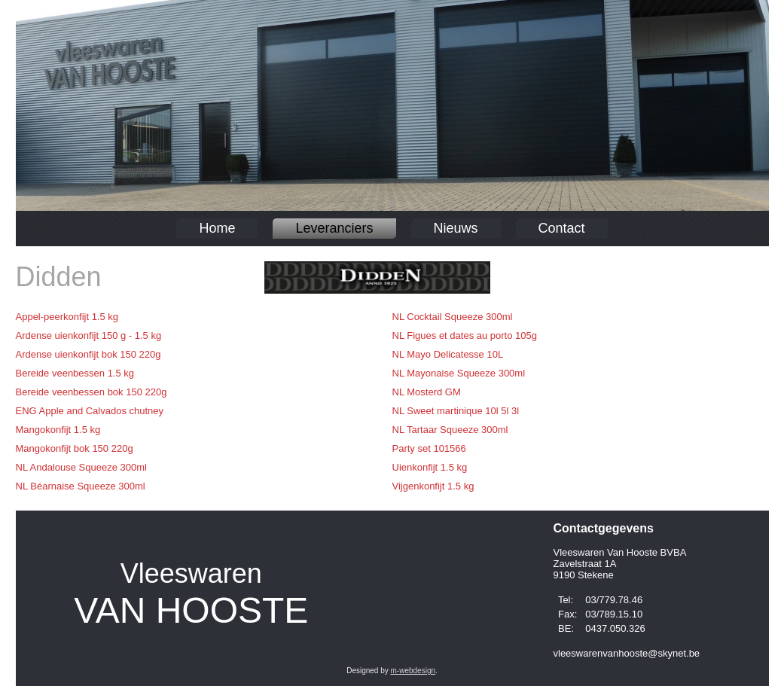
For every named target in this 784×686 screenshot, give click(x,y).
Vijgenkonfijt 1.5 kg (433, 486)
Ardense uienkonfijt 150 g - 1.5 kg (89, 335)
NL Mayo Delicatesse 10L (448, 354)
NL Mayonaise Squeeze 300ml (459, 373)
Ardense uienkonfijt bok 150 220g (88, 354)
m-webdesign (413, 671)
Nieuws (456, 228)
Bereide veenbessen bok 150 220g (92, 392)
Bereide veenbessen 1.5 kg (75, 373)
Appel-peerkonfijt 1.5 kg (67, 317)
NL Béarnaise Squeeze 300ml (81, 486)
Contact (562, 228)
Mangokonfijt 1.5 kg (58, 430)
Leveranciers (334, 228)
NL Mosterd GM (427, 392)
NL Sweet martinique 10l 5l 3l (456, 411)
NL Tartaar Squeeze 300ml (450, 430)
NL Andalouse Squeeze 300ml (81, 467)
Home (217, 228)
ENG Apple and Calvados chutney (90, 411)
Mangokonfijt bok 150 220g (75, 448)
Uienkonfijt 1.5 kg (430, 467)
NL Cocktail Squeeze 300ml (453, 317)
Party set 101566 (429, 448)
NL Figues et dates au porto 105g (465, 335)
